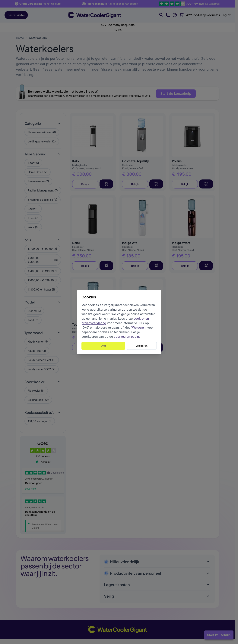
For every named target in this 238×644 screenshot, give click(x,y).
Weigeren (142, 346)
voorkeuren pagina (127, 337)
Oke (103, 346)
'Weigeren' (139, 328)
